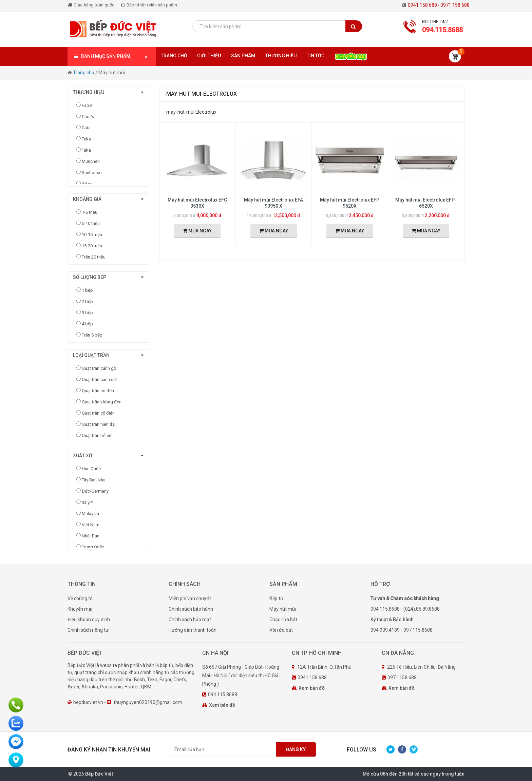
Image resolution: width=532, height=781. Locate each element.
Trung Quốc (93, 547)
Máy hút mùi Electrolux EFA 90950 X (273, 203)
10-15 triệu (92, 235)
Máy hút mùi (283, 609)
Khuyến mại (80, 609)
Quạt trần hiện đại (99, 424)
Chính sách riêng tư (88, 630)
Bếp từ (276, 598)
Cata (86, 128)
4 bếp (87, 324)
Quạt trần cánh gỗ (99, 368)
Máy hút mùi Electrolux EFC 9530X (197, 203)
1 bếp (87, 290)
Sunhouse (92, 173)
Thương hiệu (281, 56)
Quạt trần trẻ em (97, 435)
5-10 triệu (91, 223)
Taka (86, 150)
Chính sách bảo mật (190, 620)
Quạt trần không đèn (102, 402)
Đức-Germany (95, 491)
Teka (86, 139)
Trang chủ (174, 56)
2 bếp (87, 301)
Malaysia (90, 513)
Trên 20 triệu (94, 257)
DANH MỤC (112, 56)
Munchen (91, 161)
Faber (87, 105)
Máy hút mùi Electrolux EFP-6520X (426, 203)
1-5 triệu (90, 212)
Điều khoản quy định (89, 620)
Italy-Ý (88, 502)
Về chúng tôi (81, 598)
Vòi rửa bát (281, 630)
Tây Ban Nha (94, 480)
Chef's (88, 117)
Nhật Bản (91, 536)
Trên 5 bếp (92, 335)
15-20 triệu (92, 246)
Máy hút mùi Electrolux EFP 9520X (350, 203)
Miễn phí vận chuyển (190, 598)
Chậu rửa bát (283, 620)
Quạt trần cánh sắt (99, 379)
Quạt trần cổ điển (98, 413)
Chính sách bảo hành (191, 609)
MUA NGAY (197, 231)
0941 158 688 (424, 5)
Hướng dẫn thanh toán (193, 630)
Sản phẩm (243, 56)
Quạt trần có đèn (98, 391)
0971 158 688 (455, 5)
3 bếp (87, 313)
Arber (87, 184)
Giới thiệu (209, 56)
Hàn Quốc (91, 469)
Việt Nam (91, 525)
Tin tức (316, 56)
